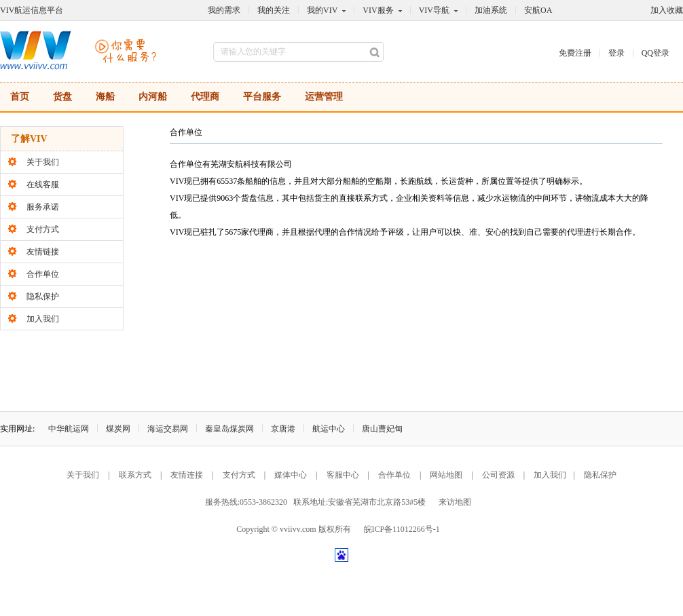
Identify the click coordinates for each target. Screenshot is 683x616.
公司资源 (498, 475)
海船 (105, 97)
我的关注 (274, 10)
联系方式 (135, 475)
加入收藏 (667, 10)
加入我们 (43, 319)
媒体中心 (291, 475)
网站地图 (446, 475)
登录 (616, 53)
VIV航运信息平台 (32, 10)
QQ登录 (656, 53)
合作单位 (43, 274)
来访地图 (455, 502)
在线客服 (43, 185)
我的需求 (224, 10)
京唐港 (283, 429)
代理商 (205, 97)
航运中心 (329, 429)
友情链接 (43, 252)
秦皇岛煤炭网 (229, 429)
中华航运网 (69, 429)
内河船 (153, 97)
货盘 (62, 97)
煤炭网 (118, 429)
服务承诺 (43, 207)
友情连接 (187, 475)
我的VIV (322, 10)
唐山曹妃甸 (382, 429)
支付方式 (43, 229)
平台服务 (262, 97)
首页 (20, 97)
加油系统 (491, 10)
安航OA (538, 10)
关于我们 (43, 162)
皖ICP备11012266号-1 (402, 529)
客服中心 (343, 475)
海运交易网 (168, 429)
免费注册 (575, 53)
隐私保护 (43, 296)
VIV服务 (378, 10)
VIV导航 (434, 10)
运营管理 (324, 97)
